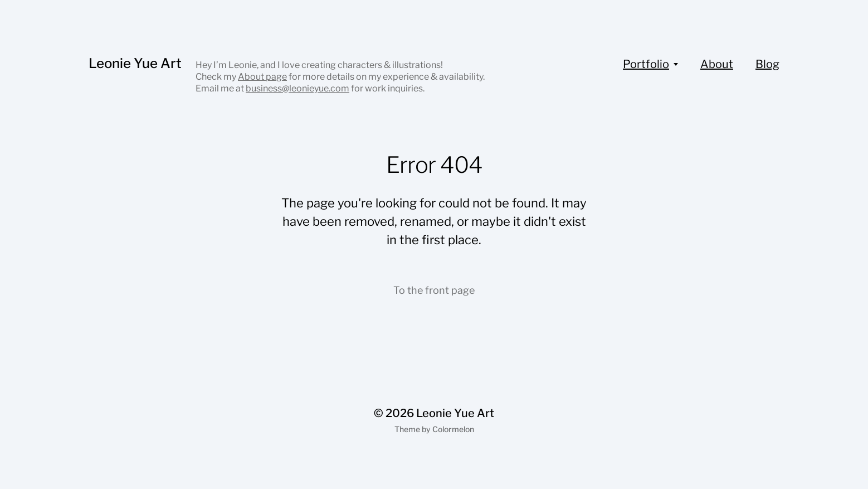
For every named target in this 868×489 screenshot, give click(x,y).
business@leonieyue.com (298, 88)
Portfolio (646, 64)
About (717, 64)
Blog (767, 64)
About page (262, 77)
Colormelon (453, 429)
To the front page (434, 290)
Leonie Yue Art (135, 63)
